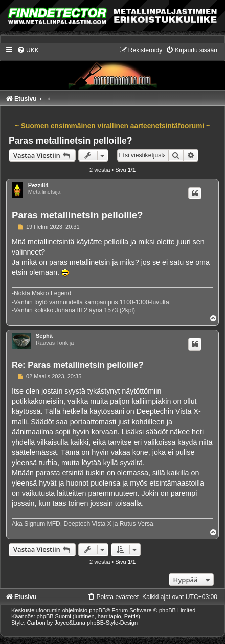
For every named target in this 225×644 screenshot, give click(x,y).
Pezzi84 (38, 185)
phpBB (97, 610)
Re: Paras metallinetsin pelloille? (78, 365)
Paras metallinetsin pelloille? (71, 141)
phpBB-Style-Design (112, 623)
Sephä (44, 336)
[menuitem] (28, 50)
